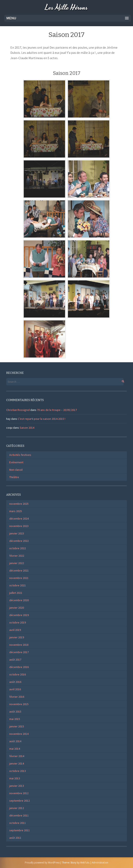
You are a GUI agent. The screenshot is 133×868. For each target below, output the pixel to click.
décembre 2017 (19, 652)
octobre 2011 (18, 823)
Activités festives (20, 455)
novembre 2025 (19, 504)
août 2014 (15, 741)
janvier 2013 (17, 786)
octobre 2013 (18, 771)
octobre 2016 (18, 674)
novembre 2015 (19, 704)
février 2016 (17, 697)
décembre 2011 (19, 815)
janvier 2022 (17, 563)
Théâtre (14, 477)
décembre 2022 (19, 541)
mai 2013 (15, 778)
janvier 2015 (17, 726)
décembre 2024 (19, 519)
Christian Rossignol (18, 410)
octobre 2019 (18, 622)
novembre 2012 (19, 793)
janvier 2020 (17, 608)
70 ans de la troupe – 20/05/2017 (57, 410)
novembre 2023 (19, 526)
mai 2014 (15, 749)
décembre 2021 (19, 570)
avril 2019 (15, 630)
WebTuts (85, 863)
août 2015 (15, 712)
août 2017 (15, 660)
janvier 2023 (17, 533)
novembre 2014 (19, 734)
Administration (100, 863)
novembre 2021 (19, 578)
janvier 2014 (17, 763)
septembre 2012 (20, 801)
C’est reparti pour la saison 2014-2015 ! (42, 419)
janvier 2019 (17, 637)
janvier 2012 (17, 808)
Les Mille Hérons (66, 8)
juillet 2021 (16, 593)
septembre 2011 (20, 830)
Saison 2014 (27, 428)
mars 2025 (16, 511)
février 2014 (17, 756)
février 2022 (17, 556)
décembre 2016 (19, 667)
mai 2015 (15, 719)
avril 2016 (15, 689)
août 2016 (15, 682)
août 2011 (15, 838)
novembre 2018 (19, 645)
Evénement (16, 462)
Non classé (16, 470)
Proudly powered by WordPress (42, 863)
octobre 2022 (18, 548)
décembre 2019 (19, 615)
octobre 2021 (18, 585)
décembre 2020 (19, 600)
